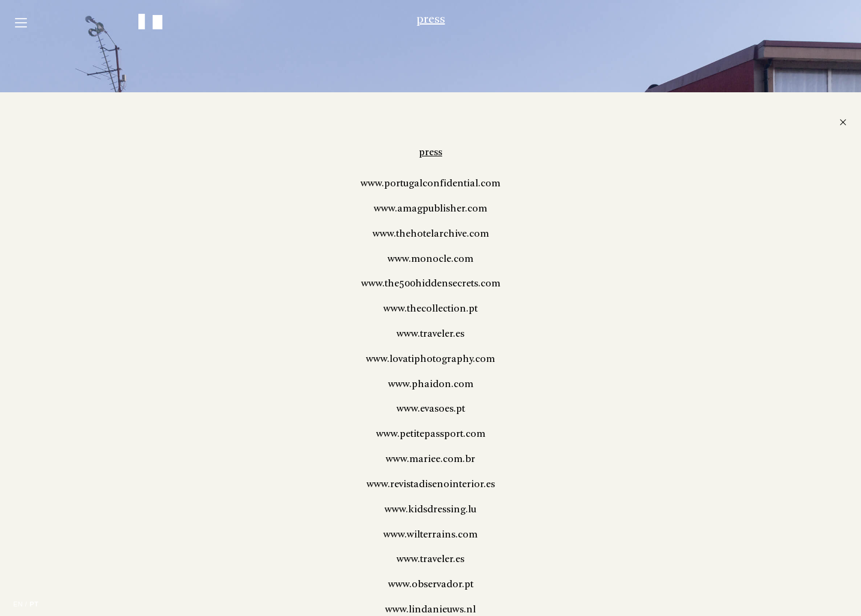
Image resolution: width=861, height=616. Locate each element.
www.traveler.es (667, 457)
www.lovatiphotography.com (667, 482)
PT (34, 604)
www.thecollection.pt (667, 432)
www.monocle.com (667, 382)
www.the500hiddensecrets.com (667, 407)
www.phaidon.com (667, 507)
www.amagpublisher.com (667, 332)
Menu (21, 23)
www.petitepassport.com (667, 557)
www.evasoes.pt (667, 532)
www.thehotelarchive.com (667, 357)
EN (18, 604)
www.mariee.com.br (667, 582)
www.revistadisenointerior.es (667, 607)
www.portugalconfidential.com (667, 307)
